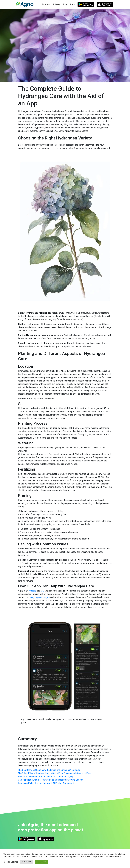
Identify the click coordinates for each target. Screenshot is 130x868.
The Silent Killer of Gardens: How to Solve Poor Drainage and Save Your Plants (55, 773)
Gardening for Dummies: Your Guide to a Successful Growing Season (51, 780)
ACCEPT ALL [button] (41, 862)
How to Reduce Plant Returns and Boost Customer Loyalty (46, 777)
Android (32, 591)
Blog (65, 4)
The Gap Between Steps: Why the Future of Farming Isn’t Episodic (49, 770)
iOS (42, 591)
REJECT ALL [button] (27, 862)
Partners (46, 4)
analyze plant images (40, 597)
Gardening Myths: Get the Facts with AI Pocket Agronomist (46, 783)
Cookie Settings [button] (11, 862)
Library (57, 4)
